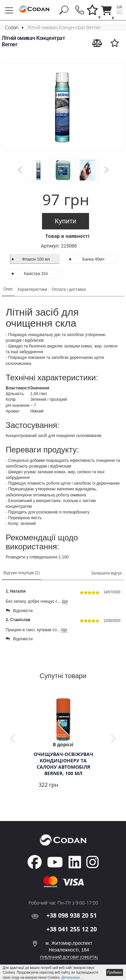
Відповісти (19, 611)
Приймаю (115, 972)
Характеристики (32, 289)
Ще (65, 601)
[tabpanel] (63, 744)
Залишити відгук (106, 573)
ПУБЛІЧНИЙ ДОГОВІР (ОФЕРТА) (69, 957)
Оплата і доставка (69, 289)
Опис (8, 289)
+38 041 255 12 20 (72, 929)
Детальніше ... (73, 977)
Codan (12, 27)
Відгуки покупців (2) (22, 573)
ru (119, 13)
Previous (13, 739)
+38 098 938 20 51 (72, 915)
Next (113, 739)
